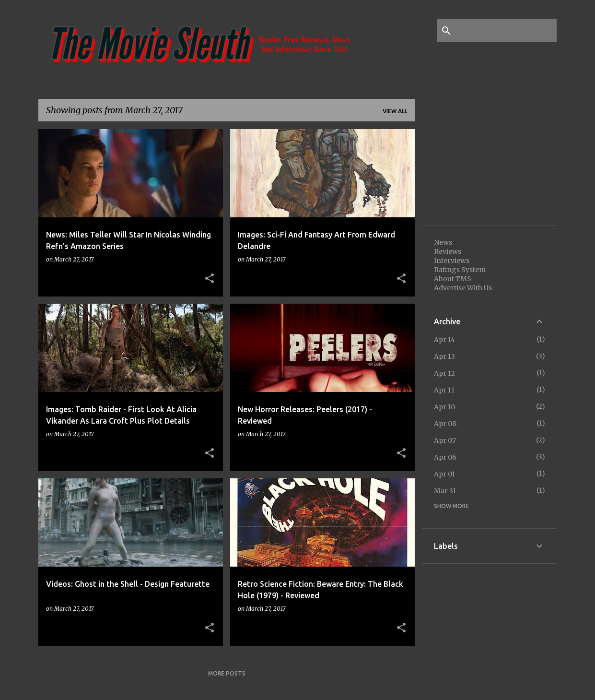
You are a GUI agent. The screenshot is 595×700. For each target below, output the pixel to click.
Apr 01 (444, 474)
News (443, 242)
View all (395, 111)
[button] (210, 279)
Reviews (448, 251)
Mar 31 (445, 491)
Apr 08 (445, 424)
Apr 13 (444, 356)
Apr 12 (444, 373)
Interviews (452, 261)
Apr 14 (444, 340)
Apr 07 (445, 440)
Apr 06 (445, 457)
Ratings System (460, 270)
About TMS (453, 279)
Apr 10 (444, 407)
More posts (227, 673)
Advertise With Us (463, 288)
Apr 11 (444, 390)
